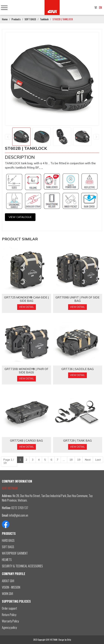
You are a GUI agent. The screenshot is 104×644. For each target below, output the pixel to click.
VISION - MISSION (11, 587)
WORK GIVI (7, 594)
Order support (9, 608)
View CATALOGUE (20, 217)
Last (98, 460)
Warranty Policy (10, 621)
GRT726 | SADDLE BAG (77, 369)
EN (101, 8)
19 (79, 460)
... (64, 460)
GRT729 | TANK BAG (77, 441)
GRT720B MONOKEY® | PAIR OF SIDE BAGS (26, 371)
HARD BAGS (8, 540)
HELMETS (7, 560)
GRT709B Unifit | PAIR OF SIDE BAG (77, 299)
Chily (69, 640)
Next (88, 460)
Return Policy (9, 615)
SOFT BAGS (8, 547)
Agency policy (9, 627)
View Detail (27, 307)
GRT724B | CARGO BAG (26, 441)
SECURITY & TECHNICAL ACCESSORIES (22, 566)
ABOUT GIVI (8, 581)
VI (96, 8)
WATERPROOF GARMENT (15, 553)
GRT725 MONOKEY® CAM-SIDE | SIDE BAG (26, 299)
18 (71, 460)
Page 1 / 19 (9, 461)
